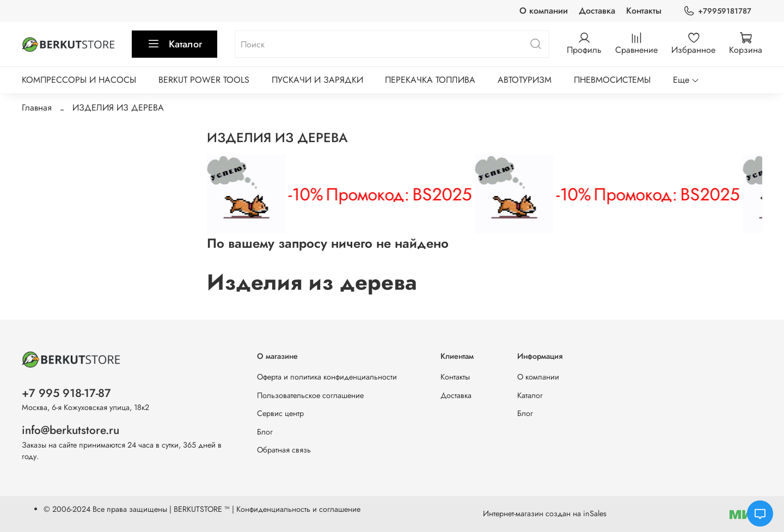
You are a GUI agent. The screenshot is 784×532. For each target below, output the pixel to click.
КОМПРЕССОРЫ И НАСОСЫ (79, 80)
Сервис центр (280, 413)
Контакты (644, 11)
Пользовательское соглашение (310, 395)
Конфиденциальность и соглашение (298, 509)
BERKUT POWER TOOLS (204, 80)
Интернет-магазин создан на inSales (545, 513)
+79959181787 (717, 11)
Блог (265, 432)
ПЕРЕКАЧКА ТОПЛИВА (430, 80)
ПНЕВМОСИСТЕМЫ (612, 80)
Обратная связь (284, 450)
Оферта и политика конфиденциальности (327, 377)
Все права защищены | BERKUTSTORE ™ (162, 509)
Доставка (597, 11)
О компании (544, 11)
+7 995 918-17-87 (66, 393)
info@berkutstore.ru (71, 430)
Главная (37, 108)
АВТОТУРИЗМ (525, 80)
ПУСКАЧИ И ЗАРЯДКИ (317, 80)
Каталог (174, 44)
